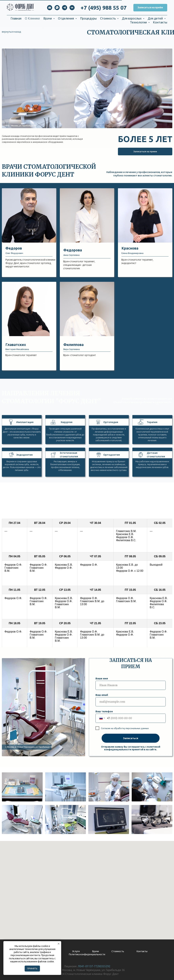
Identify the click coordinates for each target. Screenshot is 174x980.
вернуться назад (11, 32)
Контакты (160, 22)
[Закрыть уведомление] (59, 944)
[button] (150, 8)
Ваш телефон (104, 711)
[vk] (72, 8)
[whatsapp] (57, 8)
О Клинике (32, 18)
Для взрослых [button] (132, 18)
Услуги (76, 951)
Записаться (131, 738)
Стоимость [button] (108, 18)
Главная (16, 18)
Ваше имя (102, 678)
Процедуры (88, 18)
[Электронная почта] (50, 8)
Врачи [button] (48, 18)
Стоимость (118, 951)
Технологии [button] (139, 22)
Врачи (96, 951)
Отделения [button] (66, 18)
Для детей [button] (156, 18)
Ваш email (102, 695)
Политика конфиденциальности (87, 954)
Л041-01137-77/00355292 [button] (94, 966)
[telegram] (65, 8)
